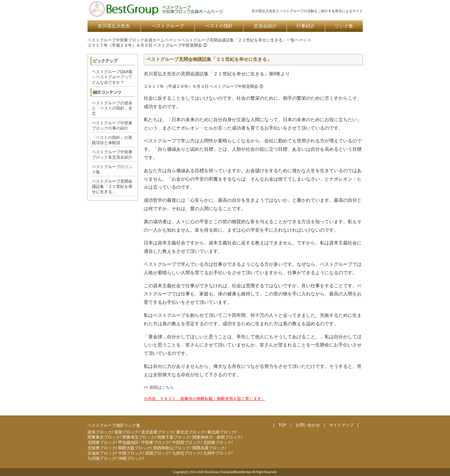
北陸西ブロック (102, 448)
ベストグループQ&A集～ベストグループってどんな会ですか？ (112, 77)
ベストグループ (168, 26)
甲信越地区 (128, 442)
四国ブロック (157, 453)
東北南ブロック (221, 432)
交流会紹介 (265, 26)
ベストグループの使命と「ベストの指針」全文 (112, 108)
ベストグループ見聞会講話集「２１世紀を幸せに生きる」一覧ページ (244, 40)
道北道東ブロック (157, 432)
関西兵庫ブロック (209, 448)
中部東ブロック (155, 442)
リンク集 (344, 26)
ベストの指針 (219, 26)
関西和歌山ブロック (172, 448)
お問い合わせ (308, 425)
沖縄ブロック (130, 458)
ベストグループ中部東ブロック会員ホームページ (132, 40)
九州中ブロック (217, 453)
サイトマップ (341, 425)
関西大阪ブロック (134, 448)
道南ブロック (126, 432)
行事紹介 (306, 26)
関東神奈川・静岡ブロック (217, 437)
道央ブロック (100, 432)
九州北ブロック (186, 453)
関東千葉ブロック (174, 437)
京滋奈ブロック (102, 453)
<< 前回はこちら (159, 387)
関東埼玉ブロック (139, 437)
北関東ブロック (102, 442)
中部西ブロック (186, 442)
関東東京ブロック (104, 437)
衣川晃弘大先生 (114, 26)
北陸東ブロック (217, 442)
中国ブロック (130, 453)
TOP (282, 425)
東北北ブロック (190, 432)
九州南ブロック (102, 458)
